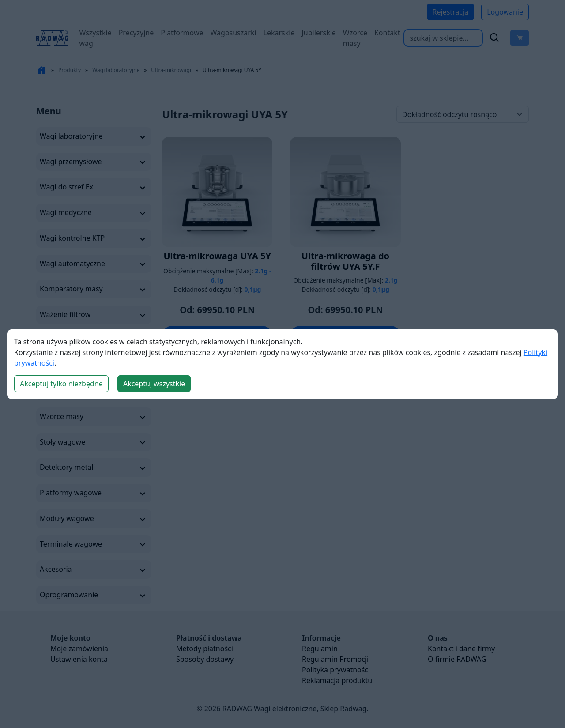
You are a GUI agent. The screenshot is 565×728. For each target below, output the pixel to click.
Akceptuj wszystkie (154, 384)
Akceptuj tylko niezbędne (61, 384)
